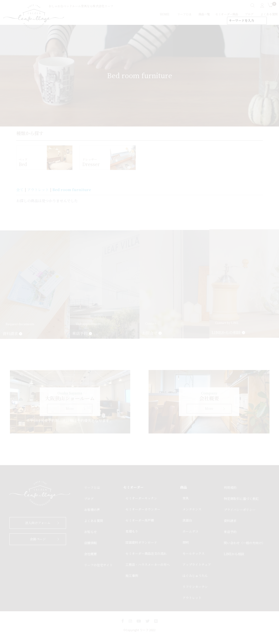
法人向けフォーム (38, 523)
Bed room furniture (72, 190)
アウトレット (38, 190)
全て (20, 190)
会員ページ (38, 539)
